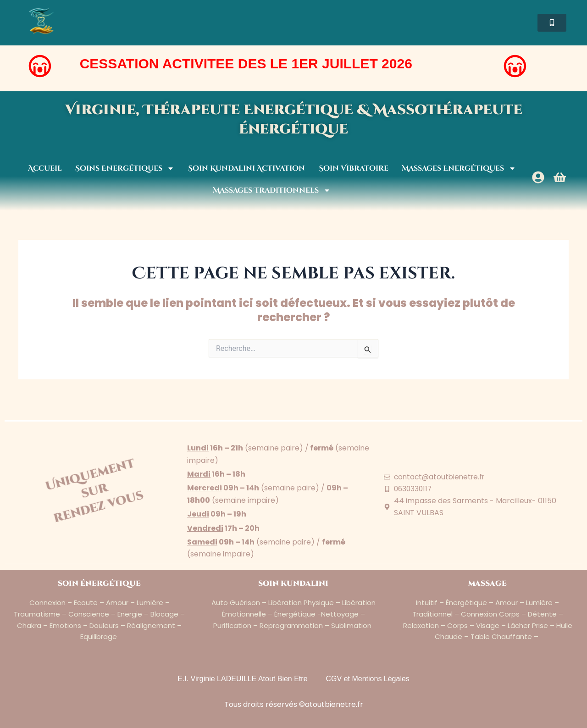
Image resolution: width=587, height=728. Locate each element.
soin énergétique (99, 584)
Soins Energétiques (125, 168)
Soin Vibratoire (354, 168)
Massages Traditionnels (272, 190)
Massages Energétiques (459, 168)
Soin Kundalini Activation (246, 168)
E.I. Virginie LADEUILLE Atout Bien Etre (242, 679)
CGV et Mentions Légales (368, 679)
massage (487, 584)
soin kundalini (293, 584)
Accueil (45, 168)
